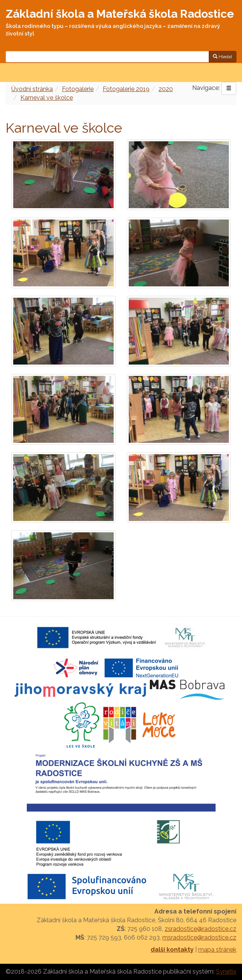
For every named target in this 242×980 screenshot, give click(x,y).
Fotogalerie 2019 (126, 89)
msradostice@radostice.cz (199, 937)
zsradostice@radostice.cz (200, 929)
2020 (166, 89)
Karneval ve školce (47, 98)
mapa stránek (217, 950)
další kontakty (172, 950)
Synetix (226, 971)
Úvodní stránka (32, 89)
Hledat (223, 57)
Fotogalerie (78, 89)
